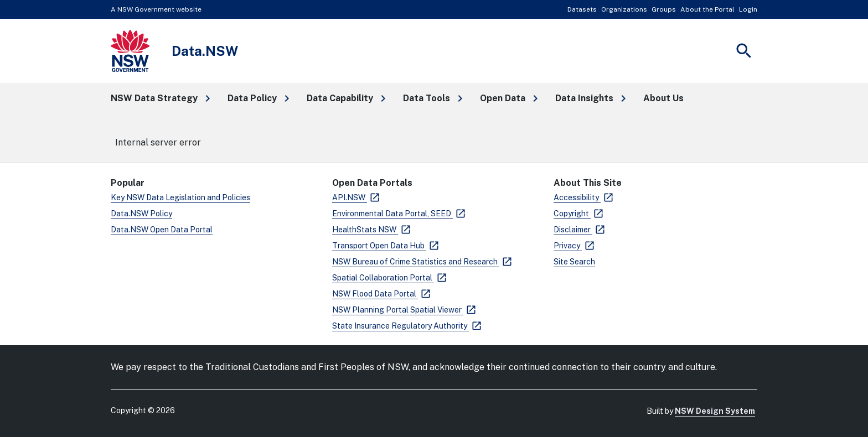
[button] (160, 98)
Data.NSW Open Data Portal (162, 230)
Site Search (574, 262)
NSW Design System (715, 411)
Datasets (582, 9)
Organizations (624, 9)
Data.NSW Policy (141, 214)
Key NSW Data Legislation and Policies (180, 197)
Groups (664, 9)
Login (748, 9)
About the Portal (707, 9)
